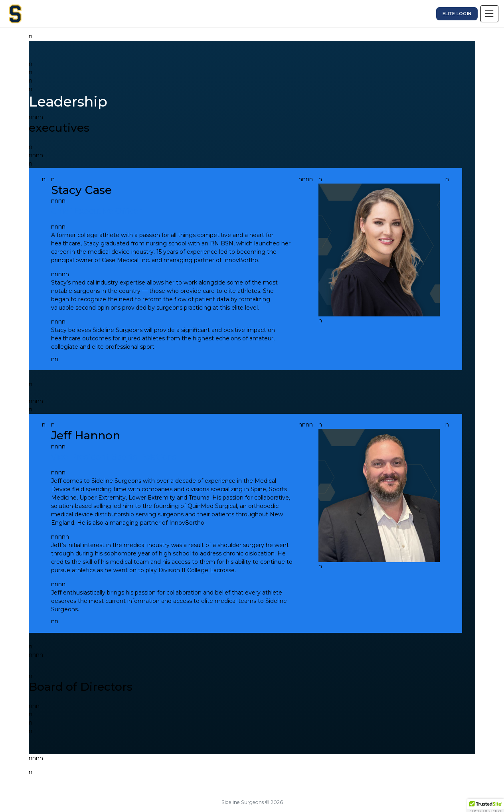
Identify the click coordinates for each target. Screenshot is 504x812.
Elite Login (457, 14)
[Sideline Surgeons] (15, 14)
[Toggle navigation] (489, 14)
